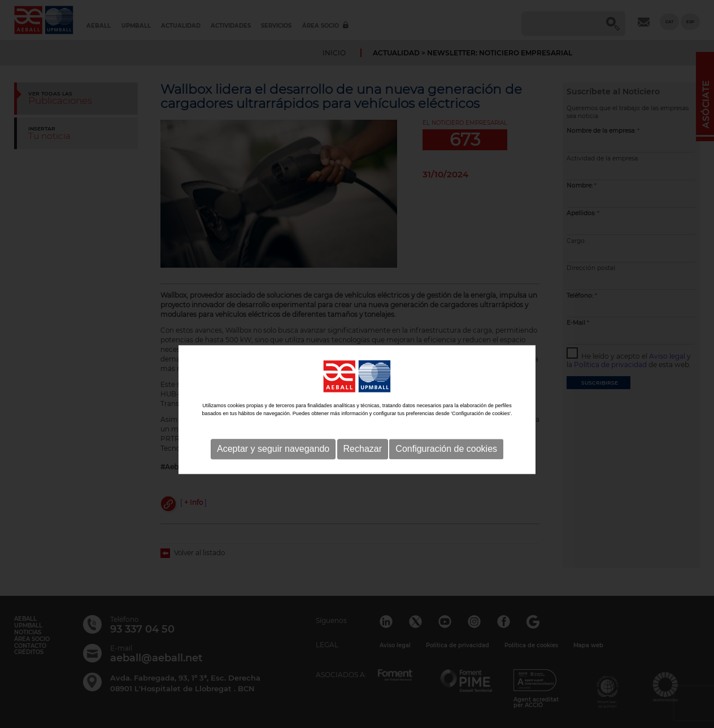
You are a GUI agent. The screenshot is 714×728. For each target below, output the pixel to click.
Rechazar (363, 468)
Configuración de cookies (446, 468)
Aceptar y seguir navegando (273, 468)
